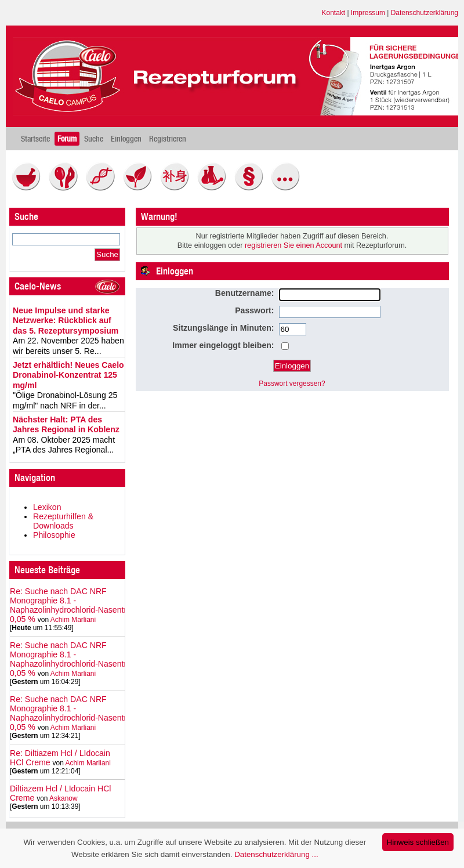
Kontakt (334, 13)
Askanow (64, 798)
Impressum (368, 13)
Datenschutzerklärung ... (276, 854)
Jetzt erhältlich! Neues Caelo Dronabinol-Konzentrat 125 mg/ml (68, 375)
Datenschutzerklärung (425, 13)
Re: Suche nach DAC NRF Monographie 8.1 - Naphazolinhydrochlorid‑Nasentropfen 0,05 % (78, 605)
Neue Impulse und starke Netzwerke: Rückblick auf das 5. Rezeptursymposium (66, 321)
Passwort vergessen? (292, 384)
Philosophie (54, 535)
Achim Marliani (73, 620)
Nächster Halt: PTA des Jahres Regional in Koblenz (66, 425)
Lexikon (47, 507)
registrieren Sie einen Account (293, 245)
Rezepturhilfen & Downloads (63, 521)
